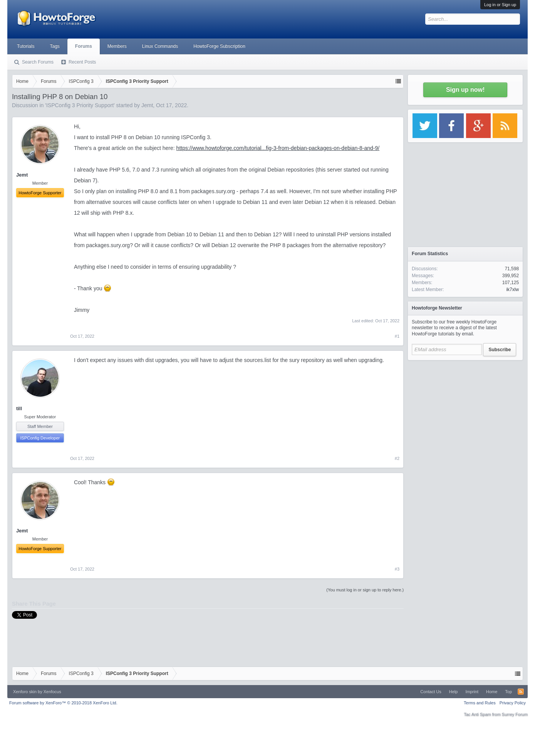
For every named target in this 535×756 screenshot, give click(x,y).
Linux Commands (160, 46)
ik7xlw (512, 290)
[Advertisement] (465, 413)
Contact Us (431, 692)
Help (454, 692)
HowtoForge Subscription (219, 46)
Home (492, 692)
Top (508, 692)
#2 (397, 458)
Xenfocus (52, 692)
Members (117, 46)
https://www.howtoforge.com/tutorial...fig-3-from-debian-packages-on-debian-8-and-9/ (278, 148)
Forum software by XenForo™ (63, 703)
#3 (397, 569)
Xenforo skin (25, 692)
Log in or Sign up (500, 5)
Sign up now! (465, 90)
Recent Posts (82, 62)
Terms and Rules (480, 703)
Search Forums (38, 62)
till (19, 408)
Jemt (147, 105)
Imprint (472, 692)
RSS (521, 692)
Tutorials (26, 46)
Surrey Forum (515, 714)
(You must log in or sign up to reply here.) (365, 590)
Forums (84, 46)
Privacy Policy (513, 703)
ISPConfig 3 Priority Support (80, 105)
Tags (55, 46)
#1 (397, 336)
